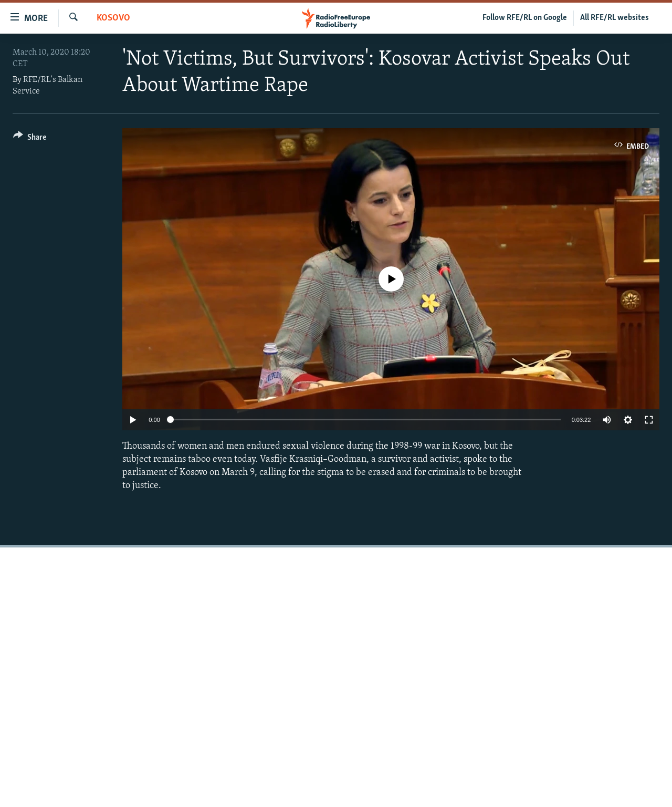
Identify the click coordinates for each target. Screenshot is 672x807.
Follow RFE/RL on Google (525, 18)
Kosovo (113, 18)
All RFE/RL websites (615, 18)
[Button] (30, 139)
